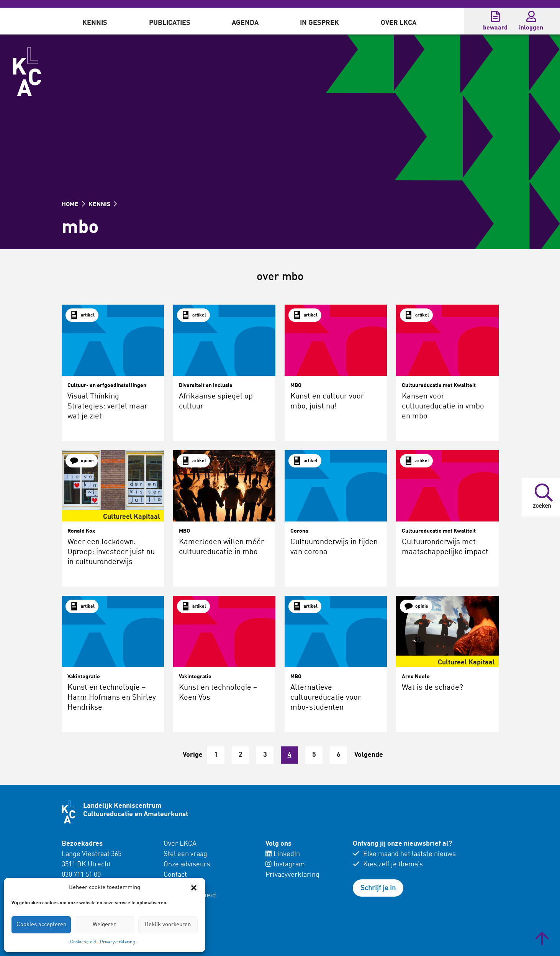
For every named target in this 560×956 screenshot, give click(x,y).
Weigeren (105, 925)
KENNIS (103, 205)
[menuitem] (95, 21)
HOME (73, 205)
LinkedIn (283, 854)
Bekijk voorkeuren (168, 925)
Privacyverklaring (118, 942)
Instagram (285, 864)
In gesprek (319, 23)
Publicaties (170, 23)
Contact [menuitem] (175, 875)
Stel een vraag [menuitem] (185, 854)
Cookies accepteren (41, 925)
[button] (194, 888)
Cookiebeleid (83, 942)
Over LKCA (399, 23)
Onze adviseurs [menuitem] (187, 864)
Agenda (245, 23)
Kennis (95, 23)
